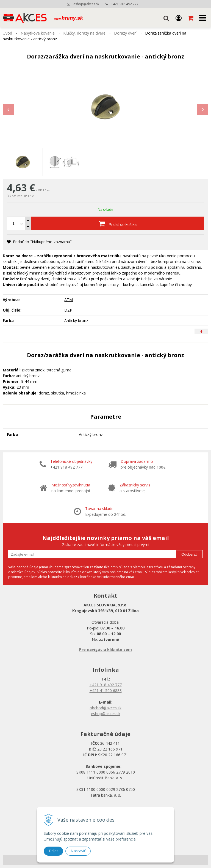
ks (22, 224)
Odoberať (189, 554)
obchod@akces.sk (105, 708)
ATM (69, 300)
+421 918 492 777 (125, 4)
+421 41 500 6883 (106, 691)
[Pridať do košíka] (118, 223)
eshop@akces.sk (86, 4)
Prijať (53, 851)
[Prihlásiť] (179, 18)
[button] (166, 18)
